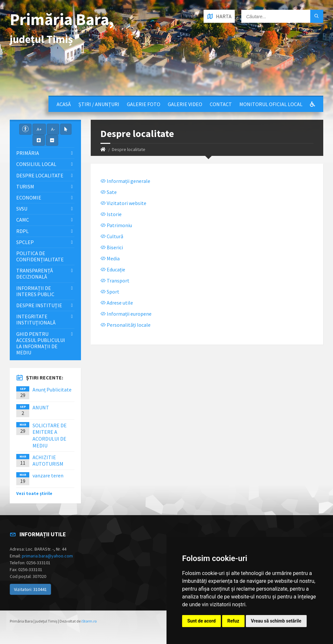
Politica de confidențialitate (40, 256)
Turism (25, 186)
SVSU (22, 209)
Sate (109, 192)
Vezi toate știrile (34, 493)
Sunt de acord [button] (201, 621)
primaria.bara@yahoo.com (47, 556)
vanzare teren (48, 475)
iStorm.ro (89, 621)
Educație (113, 269)
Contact (221, 104)
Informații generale (125, 181)
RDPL (22, 231)
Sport (110, 292)
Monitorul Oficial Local (271, 104)
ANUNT (41, 407)
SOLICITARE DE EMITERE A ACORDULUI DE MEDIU (50, 435)
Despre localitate (40, 175)
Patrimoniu (116, 225)
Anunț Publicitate (52, 390)
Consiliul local (36, 164)
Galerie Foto (144, 104)
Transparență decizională (35, 274)
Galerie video (185, 104)
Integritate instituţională (36, 319)
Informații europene (126, 314)
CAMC (23, 220)
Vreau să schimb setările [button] (276, 621)
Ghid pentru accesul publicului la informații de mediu (41, 343)
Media (110, 258)
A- (53, 129)
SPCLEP (25, 242)
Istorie (111, 214)
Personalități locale (126, 325)
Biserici (112, 247)
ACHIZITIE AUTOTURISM (48, 461)
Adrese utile (117, 303)
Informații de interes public (35, 291)
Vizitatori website (123, 203)
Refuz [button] (233, 621)
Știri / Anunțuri (99, 104)
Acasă (64, 104)
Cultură (112, 236)
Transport (115, 281)
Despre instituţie (39, 305)
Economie (29, 198)
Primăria (28, 153)
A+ (39, 129)
